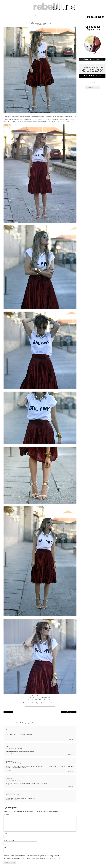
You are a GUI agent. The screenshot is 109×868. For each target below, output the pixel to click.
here (46, 696)
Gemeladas (9, 761)
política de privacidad (37, 858)
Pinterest (44, 15)
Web (5, 847)
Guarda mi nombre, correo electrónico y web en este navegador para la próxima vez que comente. (32, 856)
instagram (36, 15)
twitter (27, 15)
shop (12, 15)
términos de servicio (51, 858)
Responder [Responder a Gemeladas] (71, 772)
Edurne (55, 703)
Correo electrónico (9, 840)
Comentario (7, 814)
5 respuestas (40, 704)
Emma (8, 746)
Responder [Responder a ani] (71, 740)
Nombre (6, 834)
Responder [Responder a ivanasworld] (71, 801)
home (5, 15)
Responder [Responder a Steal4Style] (71, 786)
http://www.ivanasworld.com (13, 799)
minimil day (8, 712)
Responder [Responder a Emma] (71, 754)
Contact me (54, 15)
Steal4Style (9, 778)
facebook (19, 15)
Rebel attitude (39, 703)
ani (7, 729)
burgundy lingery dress (69, 712)
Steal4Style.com (10, 785)
